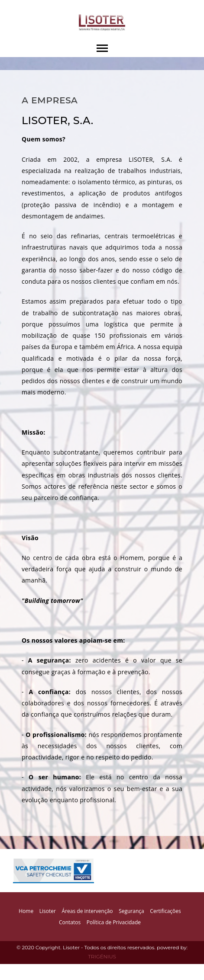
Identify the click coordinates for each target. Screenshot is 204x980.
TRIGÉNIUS (102, 957)
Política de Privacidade (114, 922)
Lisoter (48, 911)
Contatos (70, 922)
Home (26, 911)
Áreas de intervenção (87, 911)
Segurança (131, 911)
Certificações (165, 911)
